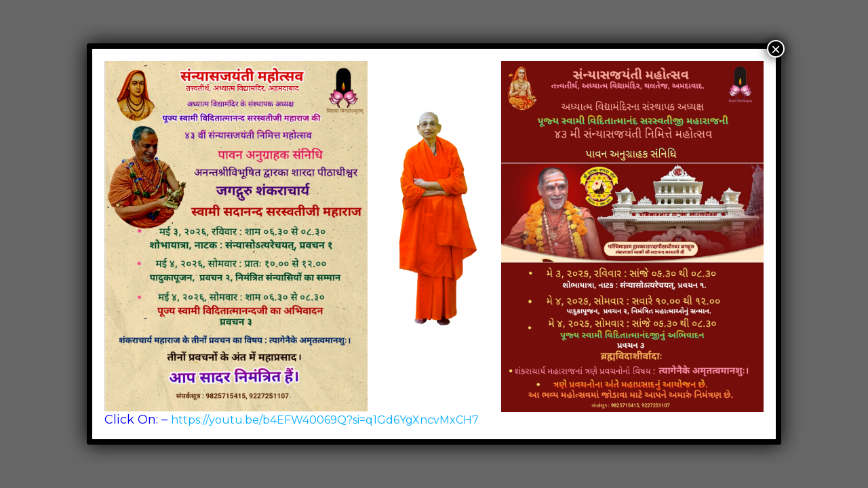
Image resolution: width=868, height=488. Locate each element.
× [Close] (776, 49)
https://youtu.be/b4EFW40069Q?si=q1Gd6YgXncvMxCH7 (325, 420)
